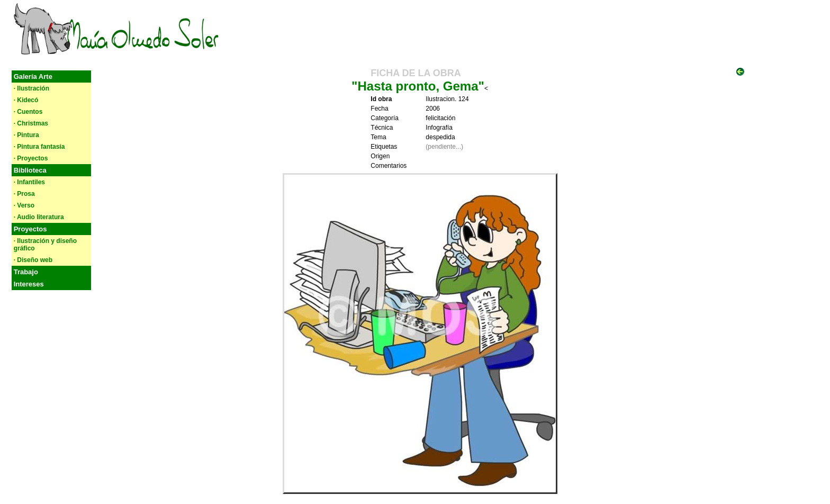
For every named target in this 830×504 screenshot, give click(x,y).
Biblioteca (30, 170)
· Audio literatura (39, 217)
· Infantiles (29, 182)
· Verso (24, 205)
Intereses (29, 284)
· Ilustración (31, 88)
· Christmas (31, 123)
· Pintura (26, 135)
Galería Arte (33, 76)
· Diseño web (33, 260)
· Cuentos (28, 112)
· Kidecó (26, 100)
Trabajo (26, 272)
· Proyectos (31, 158)
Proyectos (30, 229)
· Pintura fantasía (39, 147)
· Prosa (24, 194)
